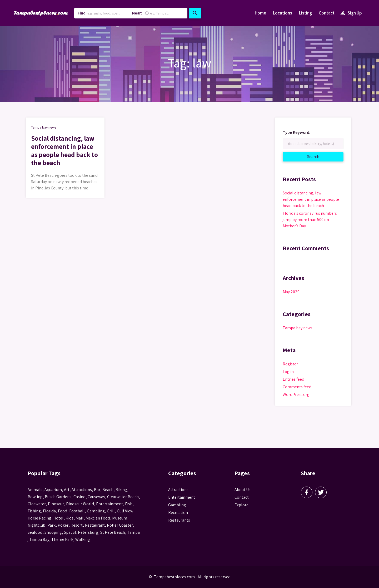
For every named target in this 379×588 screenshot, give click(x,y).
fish (129, 504)
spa (67, 532)
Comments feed (297, 387)
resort (77, 525)
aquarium (53, 490)
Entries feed (293, 379)
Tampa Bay (39, 539)
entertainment (109, 504)
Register (290, 364)
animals (35, 490)
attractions (82, 490)
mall (79, 518)
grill (111, 511)
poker (63, 525)
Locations (283, 13)
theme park (62, 539)
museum (120, 518)
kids (69, 518)
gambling (96, 511)
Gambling (177, 505)
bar (97, 490)
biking (121, 490)
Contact (327, 13)
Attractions (178, 490)
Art (67, 490)
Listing (305, 13)
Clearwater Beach (123, 497)
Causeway (96, 497)
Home (260, 13)
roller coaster (120, 525)
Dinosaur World (80, 504)
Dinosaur (56, 504)
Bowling (35, 497)
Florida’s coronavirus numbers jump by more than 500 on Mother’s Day (310, 220)
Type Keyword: (296, 133)
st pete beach (113, 532)
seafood (35, 532)
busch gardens (58, 497)
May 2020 (291, 292)
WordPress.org (296, 395)
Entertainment (182, 497)
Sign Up (351, 13)
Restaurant (95, 525)
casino (79, 497)
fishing (34, 511)
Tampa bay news (44, 127)
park (51, 525)
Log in (288, 372)
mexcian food (98, 518)
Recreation (178, 513)
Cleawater (37, 504)
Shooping (53, 532)
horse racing (39, 518)
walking (83, 539)
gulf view (125, 511)
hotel (58, 518)
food (63, 511)
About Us (243, 490)
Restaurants (179, 520)
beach (108, 490)
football (77, 511)
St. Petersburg (85, 532)
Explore (241, 505)
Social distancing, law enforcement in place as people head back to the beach (64, 152)
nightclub (36, 525)
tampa (133, 532)
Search (319, 156)
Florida (49, 511)
